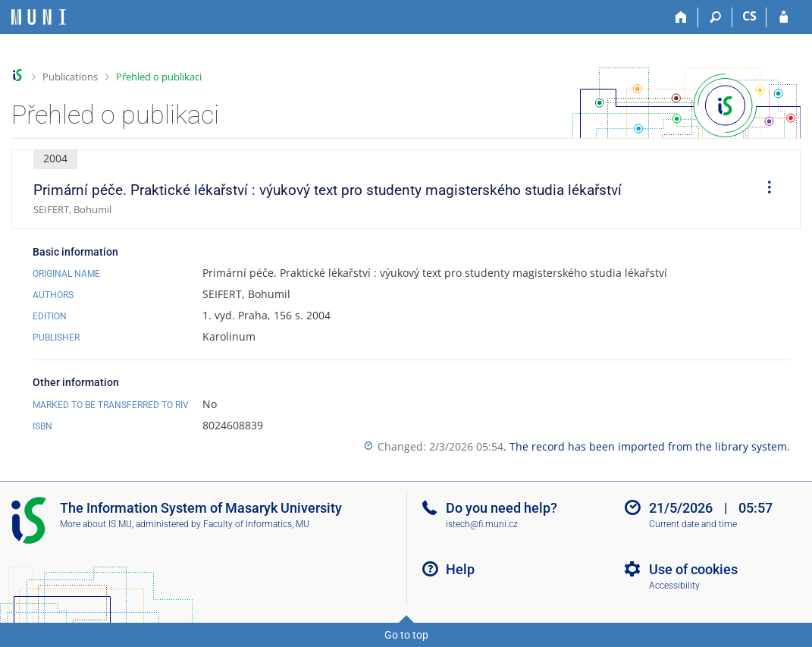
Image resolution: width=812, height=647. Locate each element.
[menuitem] (764, 190)
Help (460, 569)
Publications (70, 77)
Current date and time (693, 524)
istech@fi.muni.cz (482, 524)
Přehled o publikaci (159, 77)
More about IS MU (96, 524)
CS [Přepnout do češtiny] (749, 16)
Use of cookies (693, 569)
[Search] (715, 17)
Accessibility (674, 586)
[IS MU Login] (784, 17)
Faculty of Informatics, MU (256, 524)
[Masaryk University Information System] (39, 17)
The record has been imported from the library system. (650, 446)
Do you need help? (502, 508)
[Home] (681, 17)
